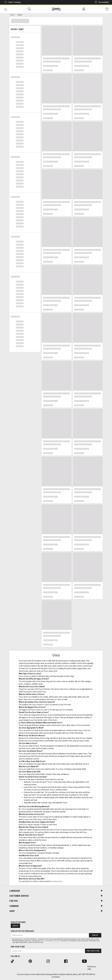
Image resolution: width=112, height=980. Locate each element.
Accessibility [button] (101, 2)
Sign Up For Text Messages (22, 931)
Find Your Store (18, 947)
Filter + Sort (25, 29)
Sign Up (15, 926)
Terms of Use (44, 941)
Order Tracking (12, 2)
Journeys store (57, 882)
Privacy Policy (56, 941)
